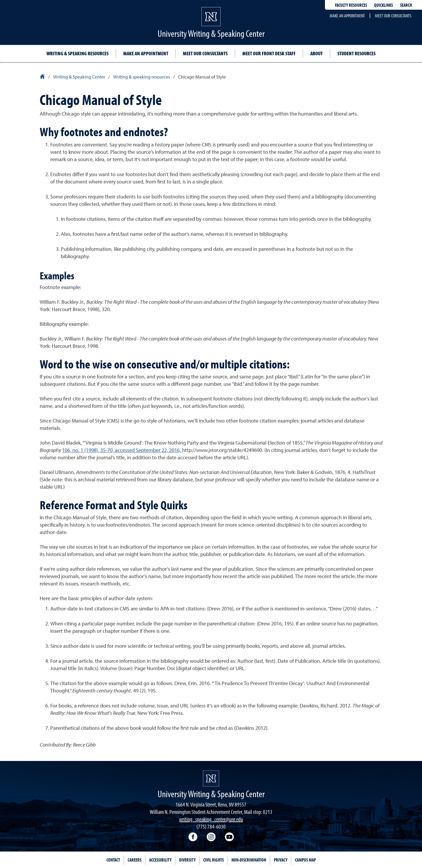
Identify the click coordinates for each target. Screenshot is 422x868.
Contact (113, 860)
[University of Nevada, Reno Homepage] (211, 778)
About (316, 53)
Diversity (187, 860)
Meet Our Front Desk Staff (269, 53)
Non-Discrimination (249, 860)
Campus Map (305, 860)
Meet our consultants (393, 16)
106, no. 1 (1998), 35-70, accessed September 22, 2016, (122, 450)
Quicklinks (383, 5)
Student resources (356, 53)
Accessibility (160, 860)
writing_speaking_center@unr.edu (211, 819)
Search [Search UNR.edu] (406, 5)
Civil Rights (213, 860)
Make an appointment (347, 16)
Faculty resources (351, 5)
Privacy (281, 860)
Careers (135, 860)
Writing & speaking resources (77, 53)
